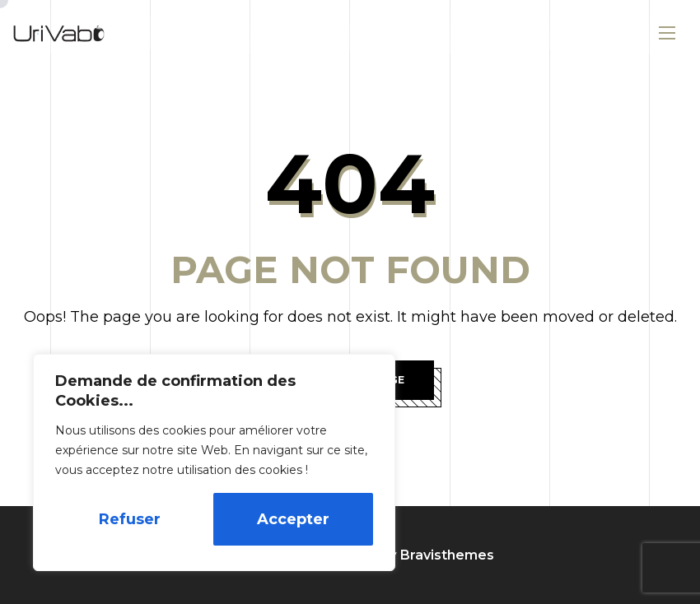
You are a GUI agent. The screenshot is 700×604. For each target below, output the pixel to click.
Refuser (130, 519)
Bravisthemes (447, 555)
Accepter (293, 519)
